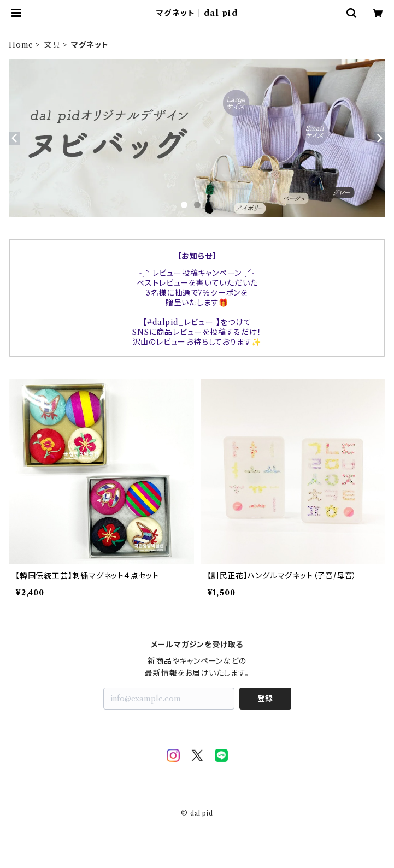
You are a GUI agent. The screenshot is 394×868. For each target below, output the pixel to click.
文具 (52, 45)
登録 (265, 699)
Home (21, 45)
